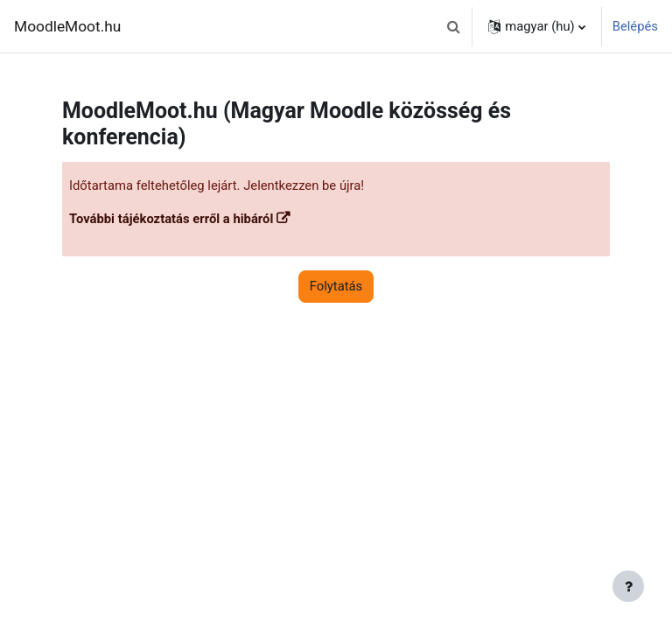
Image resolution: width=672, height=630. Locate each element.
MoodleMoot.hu (67, 26)
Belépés (635, 26)
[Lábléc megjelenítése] (628, 586)
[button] (453, 26)
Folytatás (336, 286)
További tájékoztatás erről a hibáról (171, 219)
